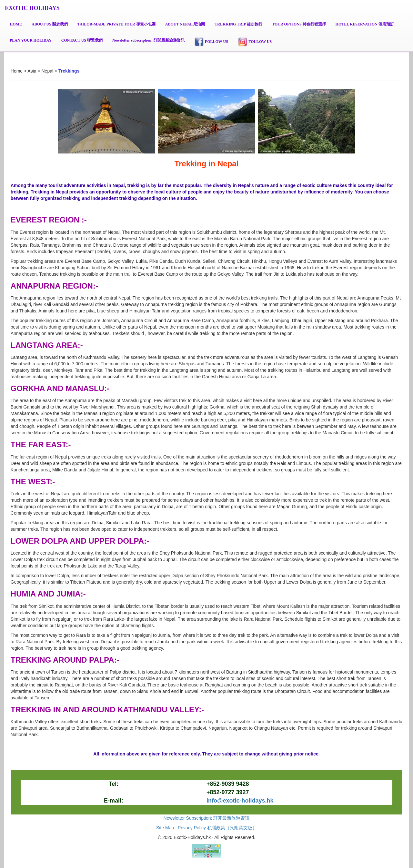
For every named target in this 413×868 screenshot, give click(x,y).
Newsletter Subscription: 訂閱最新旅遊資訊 (207, 818)
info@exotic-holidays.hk (240, 801)
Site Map (165, 828)
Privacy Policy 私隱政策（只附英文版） (217, 828)
